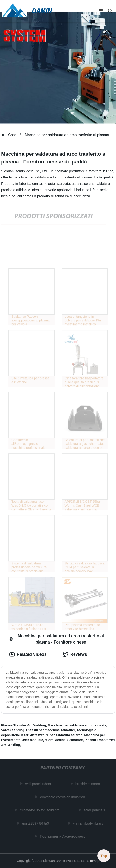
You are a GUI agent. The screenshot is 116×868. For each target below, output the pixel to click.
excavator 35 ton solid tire (40, 810)
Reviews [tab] (75, 654)
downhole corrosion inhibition (63, 797)
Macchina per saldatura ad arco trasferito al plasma (67, 135)
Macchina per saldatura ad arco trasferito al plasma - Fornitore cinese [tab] (57, 639)
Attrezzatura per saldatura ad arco (56, 735)
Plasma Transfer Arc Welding (24, 725)
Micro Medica (55, 740)
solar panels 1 (95, 810)
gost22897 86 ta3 (36, 823)
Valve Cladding (13, 730)
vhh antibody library (89, 823)
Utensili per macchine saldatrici (50, 730)
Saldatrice (75, 740)
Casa (12, 135)
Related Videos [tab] (28, 654)
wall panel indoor (39, 784)
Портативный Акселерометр (63, 836)
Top (104, 855)
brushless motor (88, 784)
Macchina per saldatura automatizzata (77, 725)
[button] (101, 11)
